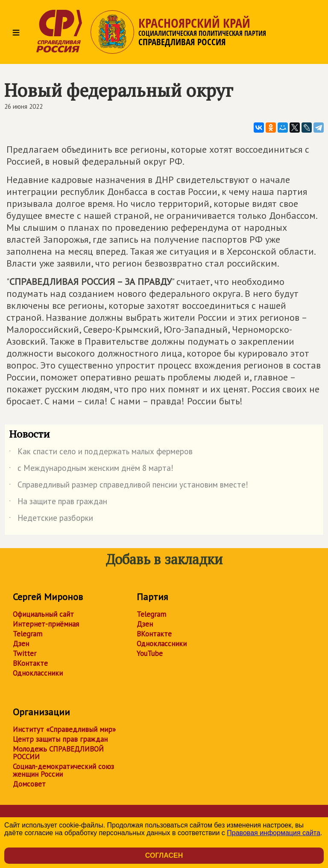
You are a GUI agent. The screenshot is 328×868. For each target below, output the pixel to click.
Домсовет (29, 784)
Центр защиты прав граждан (60, 739)
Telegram (28, 634)
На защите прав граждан (58, 503)
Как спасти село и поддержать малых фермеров (101, 453)
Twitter (25, 653)
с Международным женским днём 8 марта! (91, 470)
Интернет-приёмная (46, 624)
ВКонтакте (30, 663)
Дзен (21, 644)
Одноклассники (38, 673)
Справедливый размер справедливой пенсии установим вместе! (129, 486)
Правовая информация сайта (274, 833)
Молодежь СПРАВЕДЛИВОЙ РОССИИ (58, 753)
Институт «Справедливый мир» (64, 729)
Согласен (164, 855)
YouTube (150, 653)
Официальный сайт (43, 614)
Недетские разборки (51, 520)
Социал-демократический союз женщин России (63, 770)
